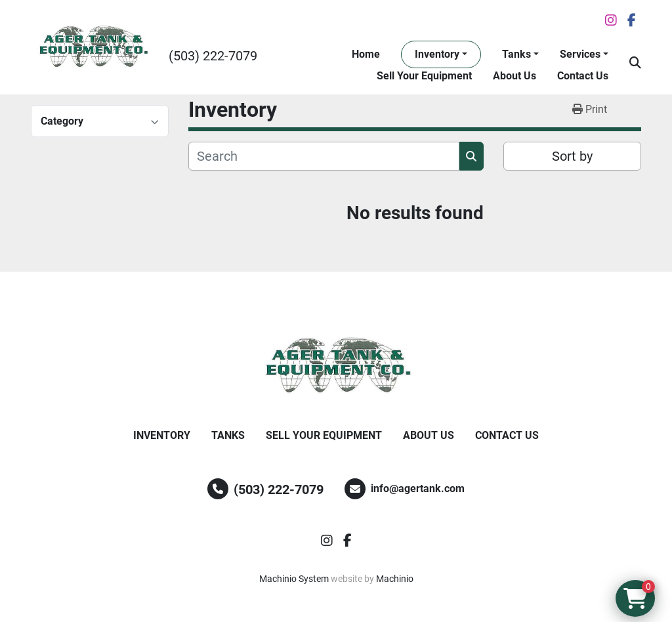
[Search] (324, 156)
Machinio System (294, 579)
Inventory (437, 54)
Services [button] (580, 54)
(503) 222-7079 (213, 56)
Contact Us (583, 76)
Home (366, 54)
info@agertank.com (418, 488)
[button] (441, 54)
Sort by (572, 156)
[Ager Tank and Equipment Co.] (336, 366)
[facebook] (632, 20)
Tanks (516, 54)
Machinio (395, 579)
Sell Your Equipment (424, 76)
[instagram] (611, 20)
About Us (514, 76)
